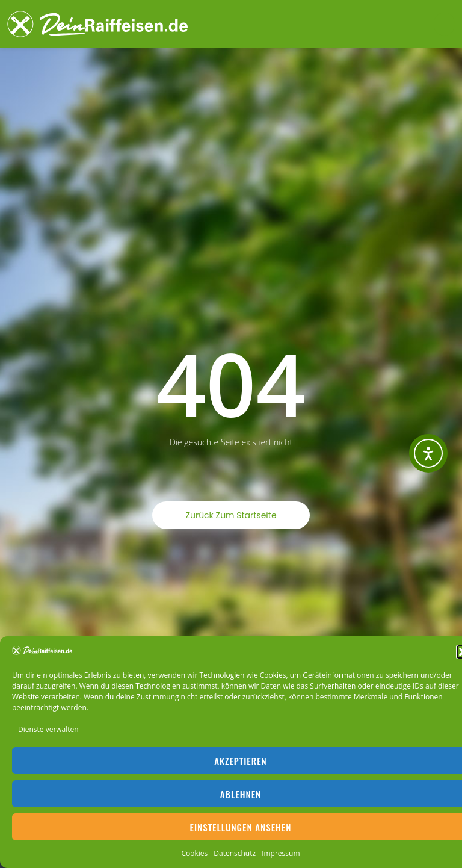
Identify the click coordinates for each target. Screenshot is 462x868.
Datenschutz (235, 853)
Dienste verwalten (48, 729)
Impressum (281, 853)
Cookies (195, 853)
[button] (444, 24)
